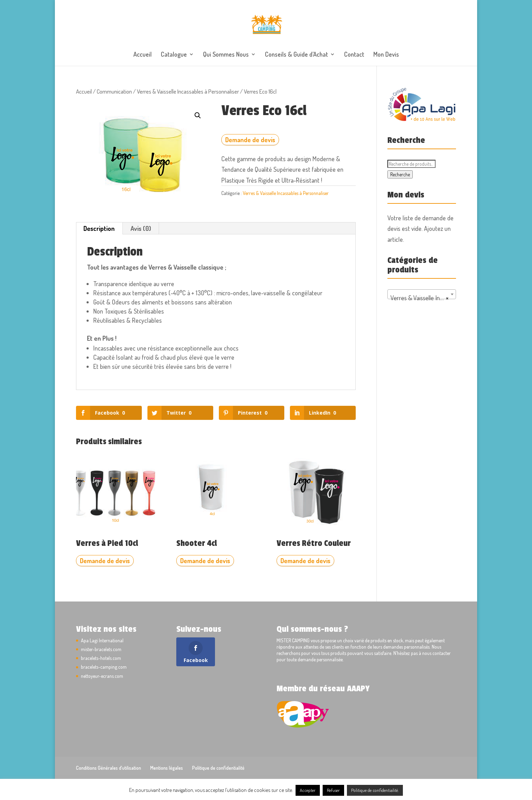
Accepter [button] (308, 790)
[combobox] (422, 294)
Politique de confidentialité (218, 768)
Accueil (142, 55)
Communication (114, 91)
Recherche (400, 174)
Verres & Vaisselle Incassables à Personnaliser (188, 91)
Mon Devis (386, 55)
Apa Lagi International (102, 640)
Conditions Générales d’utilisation (109, 768)
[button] (198, 115)
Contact (354, 55)
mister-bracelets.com (101, 649)
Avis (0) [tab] (141, 228)
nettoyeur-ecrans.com (102, 676)
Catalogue (174, 55)
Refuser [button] (333, 790)
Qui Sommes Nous (226, 55)
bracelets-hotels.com (101, 658)
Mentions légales (167, 768)
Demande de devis (250, 140)
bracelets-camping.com (104, 667)
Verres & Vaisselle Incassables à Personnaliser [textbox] (423, 298)
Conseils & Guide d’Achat (296, 55)
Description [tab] (99, 228)
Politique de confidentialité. (375, 790)
